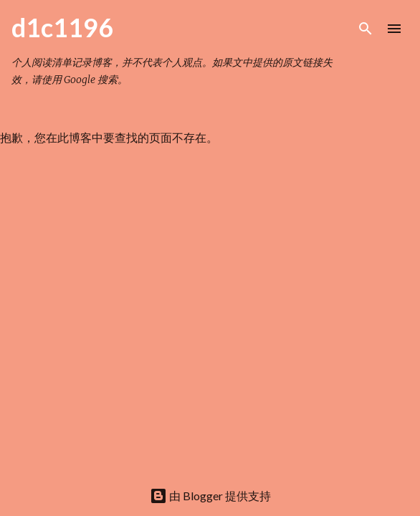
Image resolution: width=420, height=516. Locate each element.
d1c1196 (62, 27)
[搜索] (366, 29)
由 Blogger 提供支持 (210, 496)
